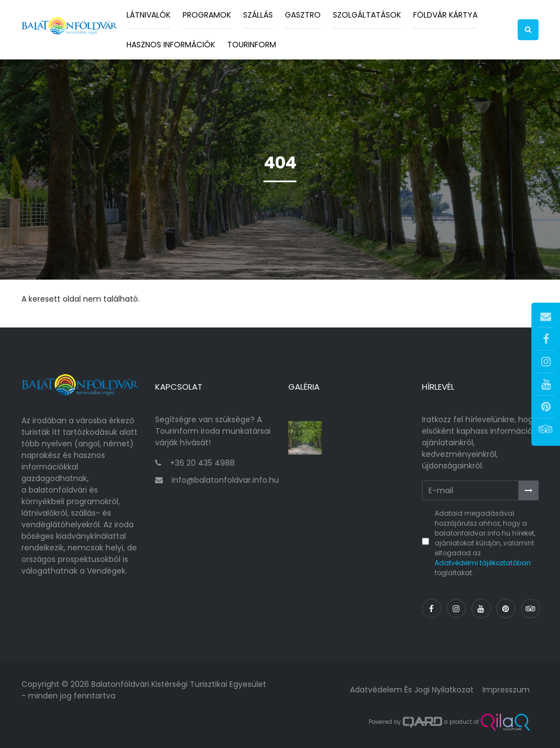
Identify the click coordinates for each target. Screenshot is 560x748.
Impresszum (506, 690)
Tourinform (252, 45)
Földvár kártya (445, 15)
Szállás (258, 15)
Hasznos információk (171, 45)
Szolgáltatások (367, 15)
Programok (207, 15)
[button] (528, 30)
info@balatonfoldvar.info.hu (225, 480)
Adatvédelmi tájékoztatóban (483, 563)
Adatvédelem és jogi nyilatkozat (412, 690)
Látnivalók (149, 15)
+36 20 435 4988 (202, 463)
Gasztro (303, 15)
